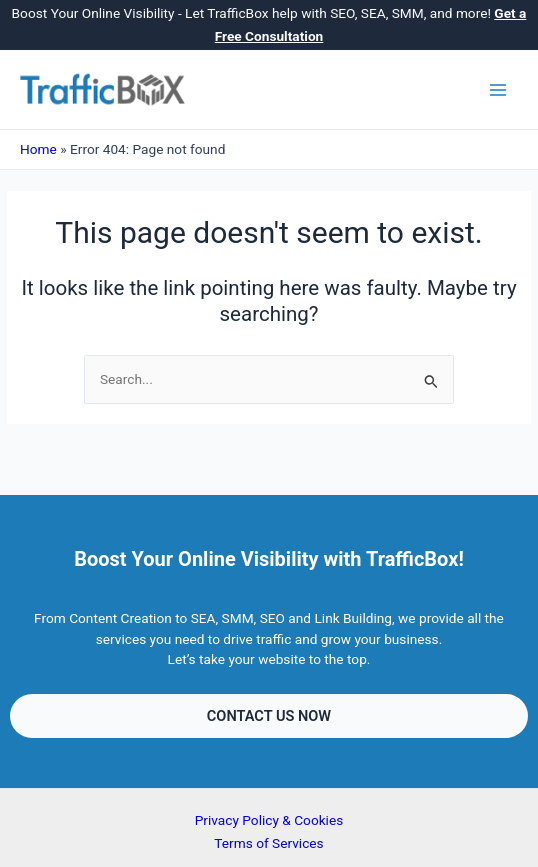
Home (38, 149)
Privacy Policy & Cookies (269, 820)
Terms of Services (268, 843)
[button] (269, 716)
